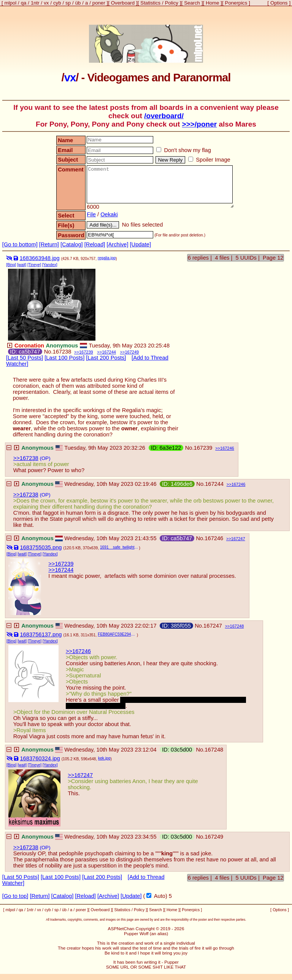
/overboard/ (164, 116)
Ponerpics (236, 3)
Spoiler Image (209, 160)
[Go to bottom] (20, 244)
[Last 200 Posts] (106, 358)
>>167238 (26, 458)
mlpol (11, 3)
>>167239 (61, 564)
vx (46, 3)
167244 (109, 352)
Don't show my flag (183, 150)
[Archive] (117, 244)
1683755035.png (41, 547)
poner (99, 3)
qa (24, 3)
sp (68, 3)
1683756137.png (41, 634)
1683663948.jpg (39, 258)
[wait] (22, 265)
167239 (86, 352)
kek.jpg (104, 758)
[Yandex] (50, 265)
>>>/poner (200, 124)
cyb (57, 3)
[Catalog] (72, 244)
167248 (237, 626)
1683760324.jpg (40, 758)
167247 (238, 539)
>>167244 (61, 570)
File (91, 214)
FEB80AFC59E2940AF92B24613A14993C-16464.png (117, 634)
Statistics (150, 3)
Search (192, 3)
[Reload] (95, 244)
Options (279, 3)
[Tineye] (34, 265)
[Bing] (11, 265)
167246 (227, 448)
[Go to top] (15, 896)
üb (78, 3)
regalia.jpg (107, 258)
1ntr (35, 3)
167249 (132, 352)
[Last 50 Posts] (25, 358)
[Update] (140, 244)
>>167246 (78, 651)
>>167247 (80, 775)
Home (212, 3)
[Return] (49, 244)
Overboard (123, 3)
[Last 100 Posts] (64, 358)
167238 (62, 352)
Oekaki (109, 214)
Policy (172, 3)
